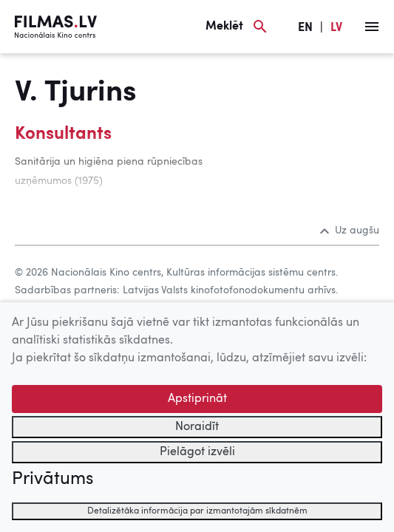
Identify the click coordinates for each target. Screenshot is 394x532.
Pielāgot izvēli (197, 452)
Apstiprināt (197, 399)
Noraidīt (197, 427)
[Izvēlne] (372, 27)
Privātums (52, 480)
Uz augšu (350, 231)
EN (305, 28)
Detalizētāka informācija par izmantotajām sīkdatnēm (197, 511)
